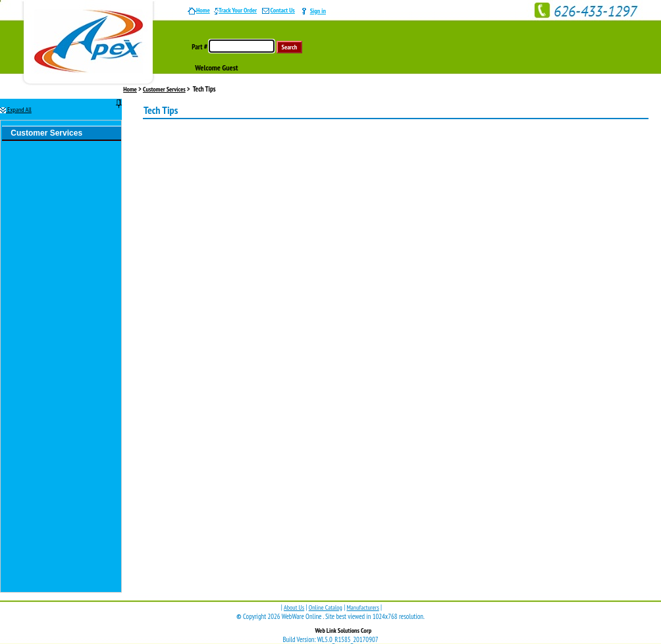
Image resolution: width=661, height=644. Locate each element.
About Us (294, 607)
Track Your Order (235, 10)
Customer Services (164, 89)
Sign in (318, 11)
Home (199, 10)
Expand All (16, 110)
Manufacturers (362, 607)
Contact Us (278, 10)
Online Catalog (326, 607)
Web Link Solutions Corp (343, 631)
